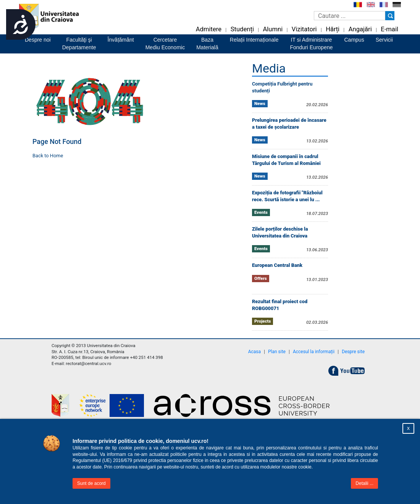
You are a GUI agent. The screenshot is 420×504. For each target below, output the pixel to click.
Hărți (333, 29)
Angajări (360, 29)
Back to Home (48, 156)
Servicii (384, 40)
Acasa (254, 352)
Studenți (242, 29)
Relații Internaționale (254, 40)
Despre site (353, 352)
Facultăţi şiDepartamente (79, 44)
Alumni (273, 29)
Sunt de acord (91, 483)
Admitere (209, 29)
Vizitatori (304, 29)
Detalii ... (364, 483)
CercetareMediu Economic (165, 44)
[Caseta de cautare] (350, 16)
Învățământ (120, 40)
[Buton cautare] (390, 16)
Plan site (277, 352)
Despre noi (38, 40)
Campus (354, 40)
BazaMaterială (207, 44)
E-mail (389, 29)
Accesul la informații (314, 352)
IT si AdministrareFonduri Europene (311, 44)
